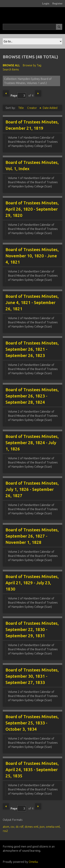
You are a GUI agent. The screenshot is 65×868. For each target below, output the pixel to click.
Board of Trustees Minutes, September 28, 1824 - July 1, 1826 (32, 443)
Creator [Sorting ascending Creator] (32, 108)
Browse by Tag (32, 65)
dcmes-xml (32, 827)
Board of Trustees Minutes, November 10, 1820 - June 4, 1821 (32, 256)
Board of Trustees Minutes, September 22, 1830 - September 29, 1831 (32, 630)
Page (18, 95)
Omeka (33, 862)
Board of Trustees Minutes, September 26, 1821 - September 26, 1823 (32, 349)
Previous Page (6, 93)
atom (6, 827)
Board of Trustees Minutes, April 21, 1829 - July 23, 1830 (32, 583)
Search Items (11, 69)
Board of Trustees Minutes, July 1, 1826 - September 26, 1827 (32, 489)
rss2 (5, 831)
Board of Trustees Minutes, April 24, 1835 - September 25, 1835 (32, 770)
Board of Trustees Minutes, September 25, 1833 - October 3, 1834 (32, 723)
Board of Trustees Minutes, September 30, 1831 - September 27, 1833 (32, 676)
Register (57, 3)
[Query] (32, 27)
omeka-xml (53, 827)
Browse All (11, 65)
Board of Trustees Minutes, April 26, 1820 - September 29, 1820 (32, 209)
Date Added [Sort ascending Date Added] (50, 108)
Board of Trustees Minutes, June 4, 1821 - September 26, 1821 (32, 303)
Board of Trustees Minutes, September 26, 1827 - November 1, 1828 (32, 536)
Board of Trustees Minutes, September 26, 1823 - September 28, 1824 (32, 396)
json (42, 827)
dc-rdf (20, 827)
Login (46, 3)
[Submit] (59, 27)
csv (12, 827)
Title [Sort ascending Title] (21, 108)
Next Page (38, 93)
